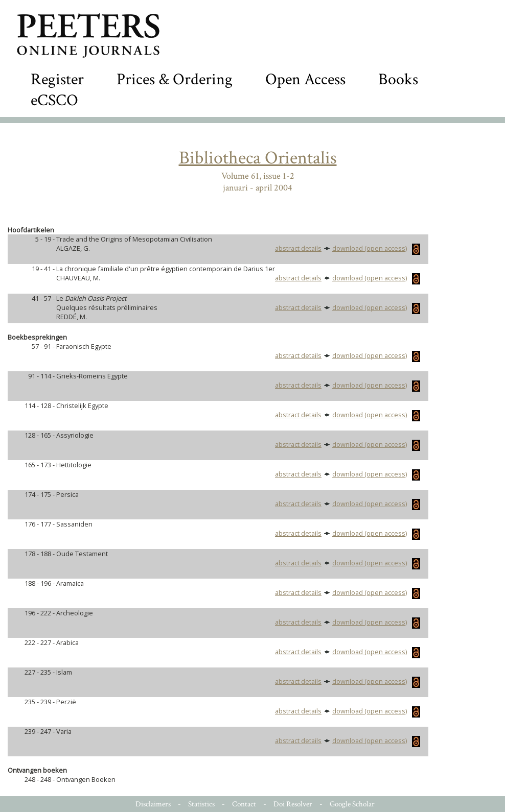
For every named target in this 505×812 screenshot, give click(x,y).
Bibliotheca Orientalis (258, 158)
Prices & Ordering (175, 79)
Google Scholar (352, 804)
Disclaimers (153, 804)
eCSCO (54, 100)
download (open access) (376, 248)
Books (398, 79)
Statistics (201, 804)
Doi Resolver (293, 804)
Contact (244, 804)
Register (57, 79)
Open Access (305, 79)
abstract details (298, 248)
